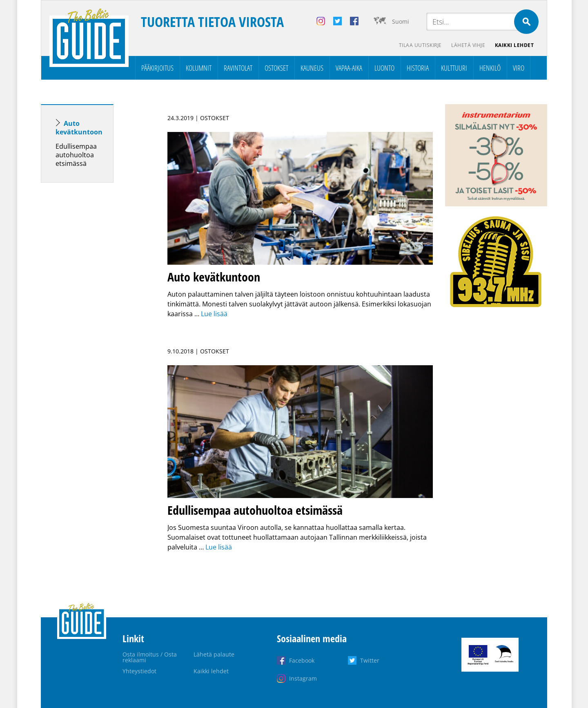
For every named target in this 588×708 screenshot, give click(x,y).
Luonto (384, 68)
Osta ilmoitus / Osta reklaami (150, 657)
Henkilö (490, 68)
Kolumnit (199, 68)
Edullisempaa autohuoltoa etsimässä (76, 155)
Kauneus (312, 68)
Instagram (303, 678)
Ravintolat (238, 68)
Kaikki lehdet (514, 45)
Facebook (302, 660)
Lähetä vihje (468, 45)
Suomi (401, 21)
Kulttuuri (454, 68)
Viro (519, 68)
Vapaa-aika (349, 68)
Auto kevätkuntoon (79, 128)
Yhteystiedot (139, 671)
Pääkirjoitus (157, 68)
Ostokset (276, 68)
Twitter (370, 660)
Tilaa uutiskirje (420, 45)
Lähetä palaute (214, 654)
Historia (418, 68)
